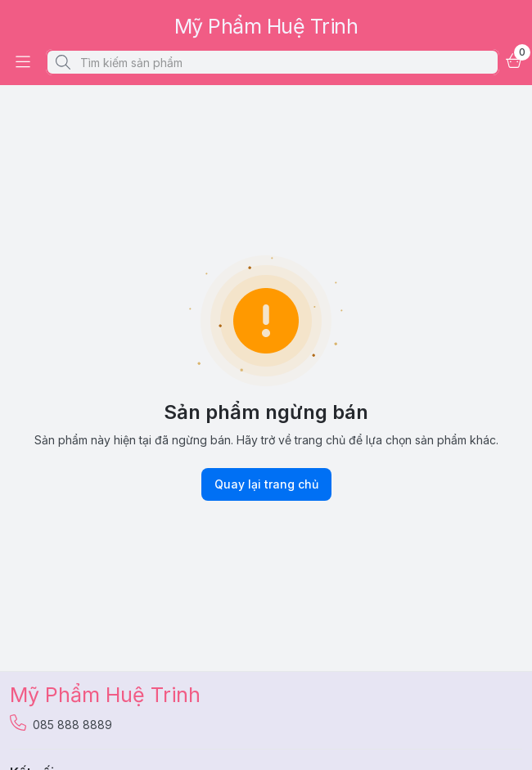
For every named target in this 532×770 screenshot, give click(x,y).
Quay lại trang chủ (266, 484)
